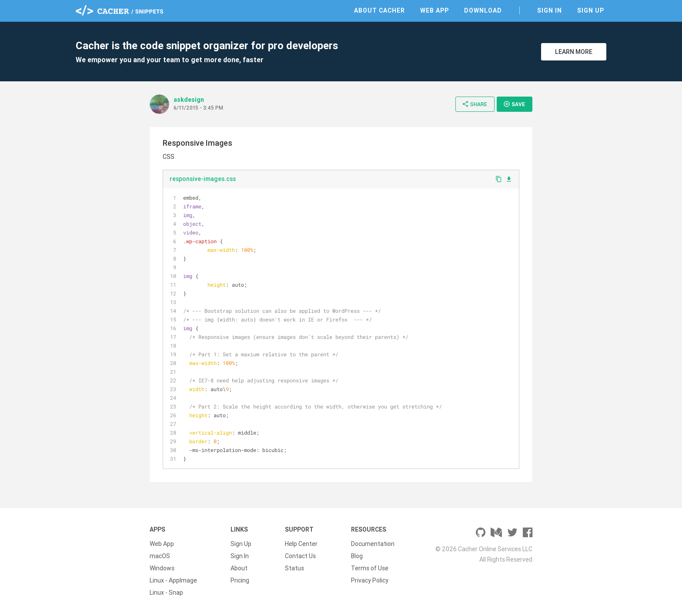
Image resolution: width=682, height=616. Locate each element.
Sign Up (591, 10)
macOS (160, 556)
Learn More (574, 52)
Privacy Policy (370, 580)
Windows (162, 568)
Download (483, 10)
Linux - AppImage (173, 580)
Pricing (240, 580)
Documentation (373, 544)
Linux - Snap (166, 593)
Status (294, 568)
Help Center (301, 544)
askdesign (189, 100)
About (239, 568)
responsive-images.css (203, 179)
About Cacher (379, 10)
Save (514, 104)
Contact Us (300, 556)
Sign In (550, 10)
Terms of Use (370, 568)
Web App (435, 10)
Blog (357, 556)
